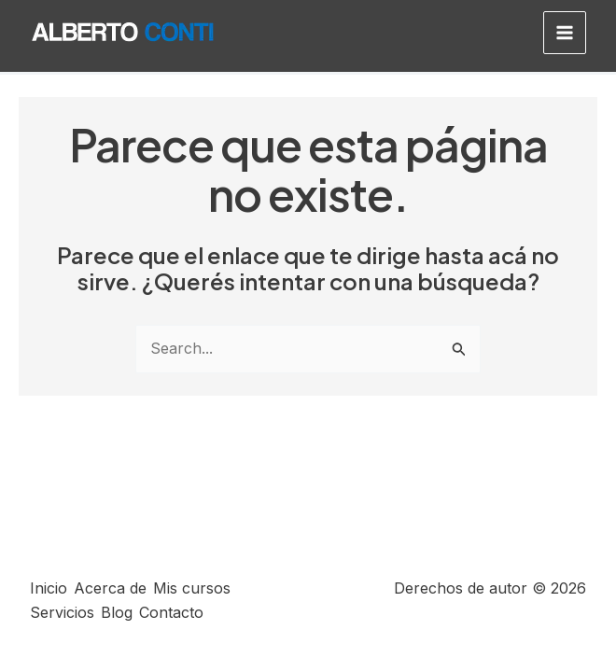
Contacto (171, 612)
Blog (117, 612)
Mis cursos (192, 588)
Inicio (49, 588)
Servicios (62, 612)
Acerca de (110, 588)
